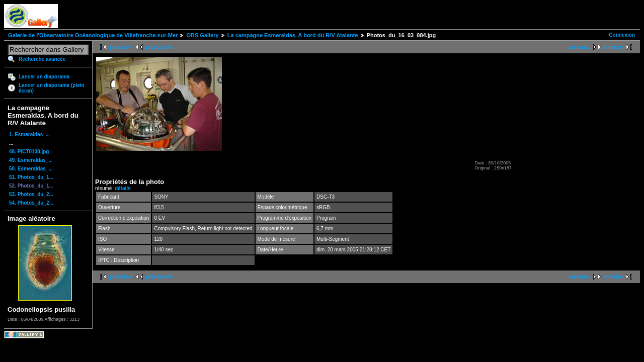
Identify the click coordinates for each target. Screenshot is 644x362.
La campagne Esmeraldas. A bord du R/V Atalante (293, 35)
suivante (579, 47)
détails (123, 188)
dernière (613, 47)
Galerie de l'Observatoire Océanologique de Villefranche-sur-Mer (93, 35)
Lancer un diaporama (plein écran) (52, 88)
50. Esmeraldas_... (31, 169)
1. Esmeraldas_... (29, 134)
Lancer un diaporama (44, 77)
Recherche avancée (42, 59)
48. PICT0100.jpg (29, 152)
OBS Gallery (202, 35)
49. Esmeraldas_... (31, 160)
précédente (159, 47)
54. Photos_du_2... (31, 203)
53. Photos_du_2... (31, 194)
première (120, 47)
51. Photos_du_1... (31, 177)
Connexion (622, 35)
